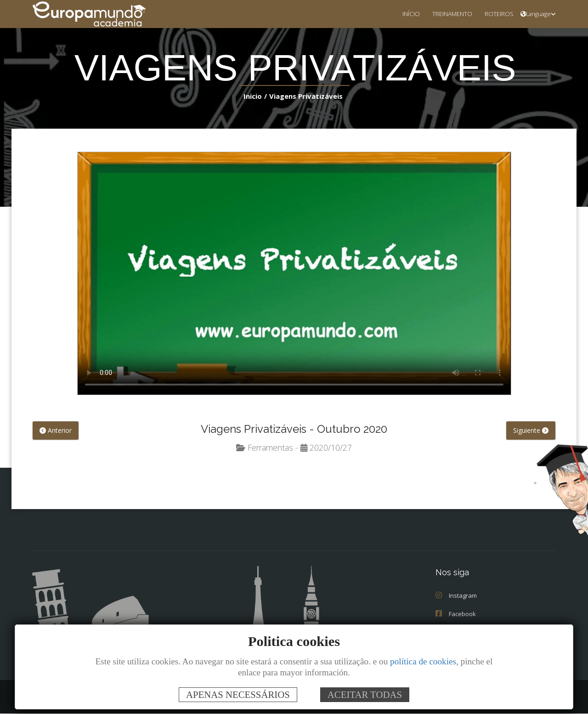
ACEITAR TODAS (365, 694)
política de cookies (423, 661)
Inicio (255, 96)
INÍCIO (400, 14)
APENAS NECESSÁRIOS (238, 694)
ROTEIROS (496, 14)
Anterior (55, 431)
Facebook (455, 614)
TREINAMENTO (445, 14)
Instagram (455, 596)
